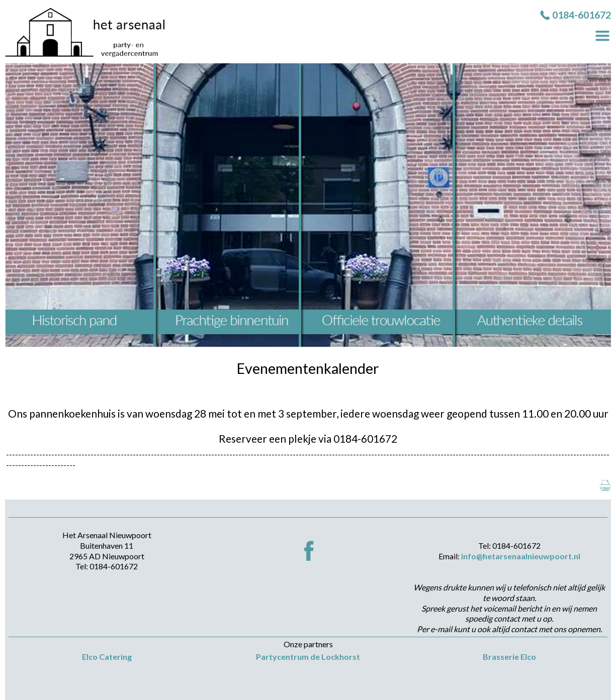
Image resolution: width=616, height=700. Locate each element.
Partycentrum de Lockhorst (308, 657)
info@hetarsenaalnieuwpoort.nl (521, 556)
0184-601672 (582, 15)
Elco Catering (107, 657)
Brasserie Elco (509, 657)
